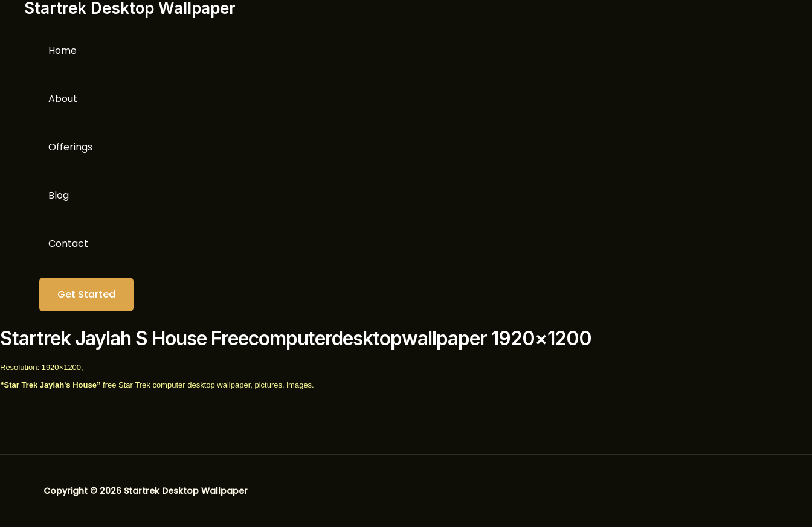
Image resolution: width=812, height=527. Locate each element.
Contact (68, 244)
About (63, 99)
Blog (59, 195)
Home (63, 50)
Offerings (70, 147)
